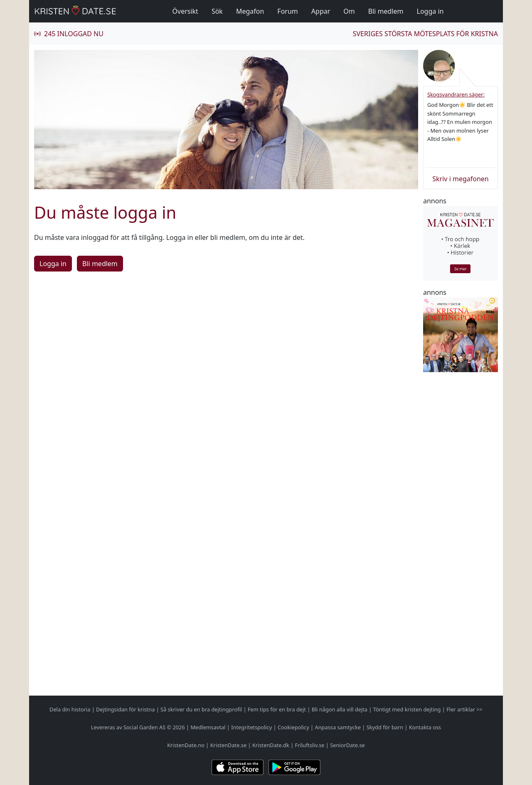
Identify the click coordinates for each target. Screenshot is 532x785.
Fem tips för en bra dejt (277, 709)
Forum (287, 11)
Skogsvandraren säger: (456, 94)
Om (349, 11)
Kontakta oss (425, 727)
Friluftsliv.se (310, 745)
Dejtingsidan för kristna (125, 709)
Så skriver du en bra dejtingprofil (201, 709)
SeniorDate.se (347, 745)
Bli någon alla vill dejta (340, 709)
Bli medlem (386, 11)
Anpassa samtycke (338, 727)
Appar (321, 11)
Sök (217, 11)
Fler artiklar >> (464, 709)
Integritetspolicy (251, 727)
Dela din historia (70, 709)
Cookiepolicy (293, 727)
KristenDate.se (229, 745)
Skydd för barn (385, 727)
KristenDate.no (186, 745)
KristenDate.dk (271, 745)
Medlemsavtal (208, 727)
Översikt (185, 11)
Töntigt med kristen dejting (407, 709)
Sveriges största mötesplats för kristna (425, 34)
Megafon (250, 11)
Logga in (430, 11)
